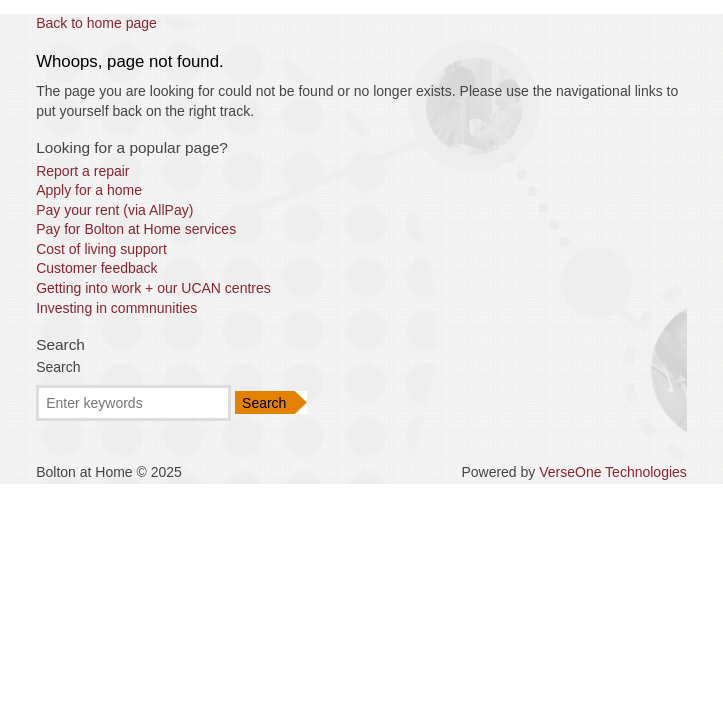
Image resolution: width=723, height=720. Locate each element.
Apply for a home (89, 190)
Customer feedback (96, 268)
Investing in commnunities (116, 308)
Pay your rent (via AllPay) (114, 210)
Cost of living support (101, 249)
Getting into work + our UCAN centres (153, 288)
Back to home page (96, 23)
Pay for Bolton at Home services (136, 229)
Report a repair (82, 171)
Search (58, 367)
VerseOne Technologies (613, 472)
